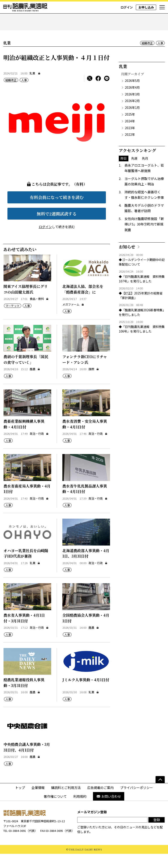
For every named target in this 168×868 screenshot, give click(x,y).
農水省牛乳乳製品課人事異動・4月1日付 (85, 503)
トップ (20, 802)
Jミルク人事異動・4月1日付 (86, 694)
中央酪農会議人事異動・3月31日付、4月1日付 (27, 761)
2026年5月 (132, 95)
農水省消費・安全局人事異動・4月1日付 (85, 438)
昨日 (124, 173)
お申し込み (146, 7)
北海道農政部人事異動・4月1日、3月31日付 (86, 567)
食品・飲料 (39, 313)
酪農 (35, 383)
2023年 (130, 142)
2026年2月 (132, 115)
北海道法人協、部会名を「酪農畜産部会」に (83, 303)
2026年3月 (132, 108)
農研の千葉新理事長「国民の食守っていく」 (26, 374)
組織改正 (147, 57)
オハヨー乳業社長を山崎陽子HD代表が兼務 (26, 567)
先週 (134, 173)
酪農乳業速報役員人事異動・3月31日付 (24, 697)
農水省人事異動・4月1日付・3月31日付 (24, 632)
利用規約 (80, 810)
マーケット (13, 320)
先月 (145, 173)
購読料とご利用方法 (66, 802)
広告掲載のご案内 (100, 802)
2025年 (130, 128)
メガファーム (73, 318)
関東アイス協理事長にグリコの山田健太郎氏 (26, 303)
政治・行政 (39, 448)
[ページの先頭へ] (160, 794)
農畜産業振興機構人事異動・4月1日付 (24, 438)
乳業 (32, 87)
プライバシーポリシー (136, 802)
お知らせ (127, 261)
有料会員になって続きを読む (57, 211)
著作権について (55, 810)
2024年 (130, 135)
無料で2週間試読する (57, 228)
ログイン (127, 7)
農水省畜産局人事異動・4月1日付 (27, 503)
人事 (160, 57)
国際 (94, 383)
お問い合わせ (109, 810)
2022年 (130, 149)
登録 (157, 834)
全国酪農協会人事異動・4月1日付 (86, 632)
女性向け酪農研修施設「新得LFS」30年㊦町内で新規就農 (144, 238)
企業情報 (38, 802)
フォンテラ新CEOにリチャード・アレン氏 (85, 374)
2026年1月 (132, 122)
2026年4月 (132, 101)
